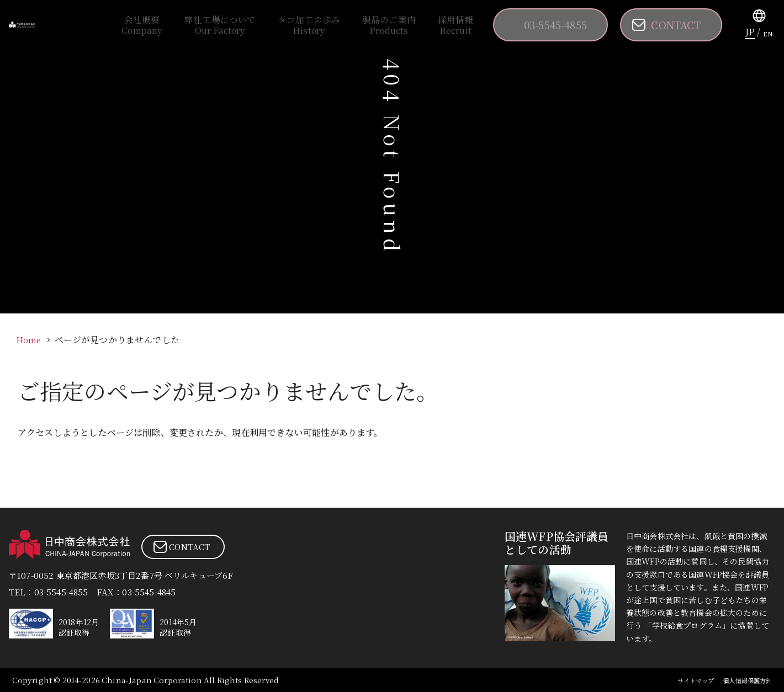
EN (768, 32)
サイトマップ (678, 680)
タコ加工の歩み (364, 25)
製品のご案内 (423, 25)
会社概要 (237, 25)
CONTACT (680, 25)
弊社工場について (296, 25)
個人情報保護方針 (741, 680)
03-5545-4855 (563, 25)
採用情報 (471, 25)
